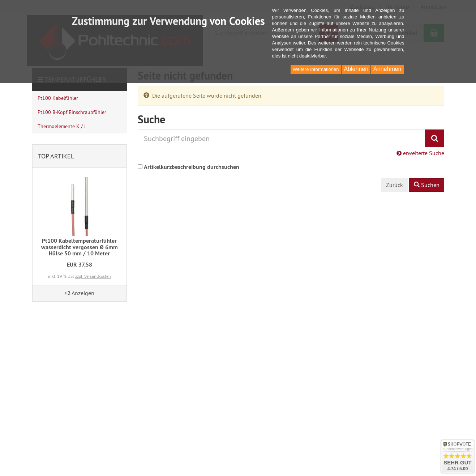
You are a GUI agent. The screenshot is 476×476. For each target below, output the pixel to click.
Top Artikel (56, 156)
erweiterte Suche (420, 153)
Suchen (427, 185)
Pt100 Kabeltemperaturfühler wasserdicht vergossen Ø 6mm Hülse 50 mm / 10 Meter (80, 247)
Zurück (394, 185)
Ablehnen (356, 69)
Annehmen (387, 69)
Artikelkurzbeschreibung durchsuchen (192, 167)
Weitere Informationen (316, 69)
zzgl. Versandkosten (93, 276)
